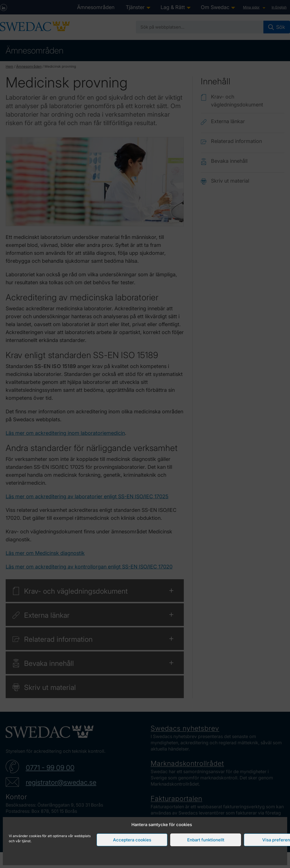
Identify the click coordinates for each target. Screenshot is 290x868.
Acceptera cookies (132, 840)
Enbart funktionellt (206, 840)
